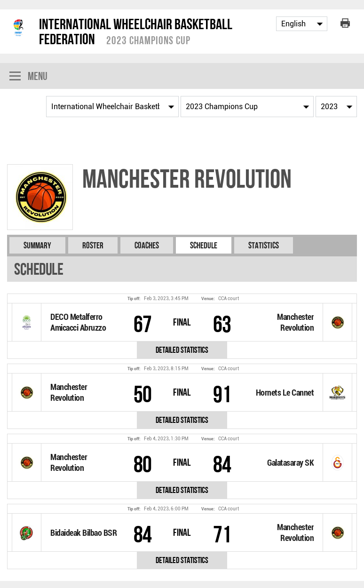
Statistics (264, 245)
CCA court (229, 298)
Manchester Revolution (295, 322)
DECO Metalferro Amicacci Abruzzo (78, 322)
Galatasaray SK (290, 463)
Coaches (147, 245)
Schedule (204, 245)
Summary (37, 245)
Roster (93, 245)
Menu (28, 77)
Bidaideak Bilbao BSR (83, 533)
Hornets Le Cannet (285, 393)
